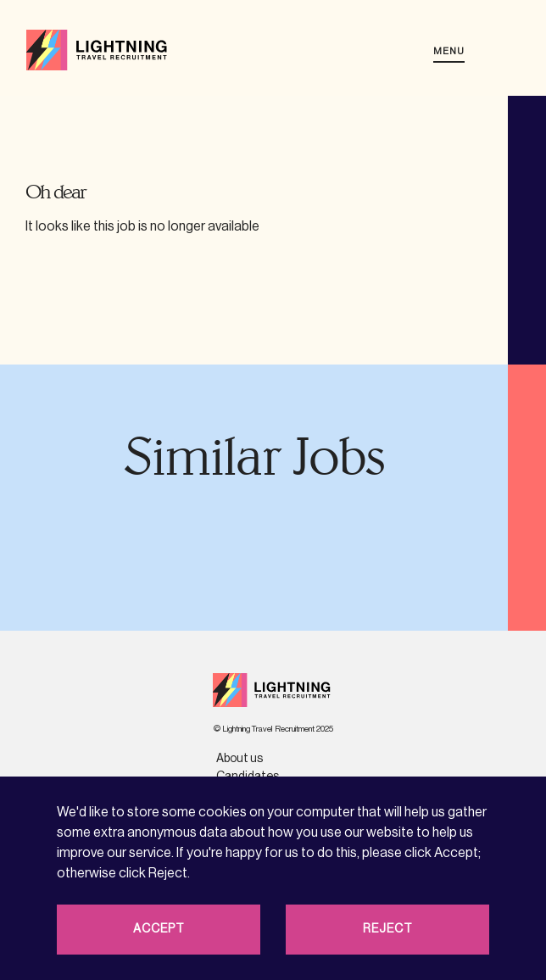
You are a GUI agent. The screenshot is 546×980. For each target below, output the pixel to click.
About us (240, 759)
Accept (159, 929)
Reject (388, 929)
